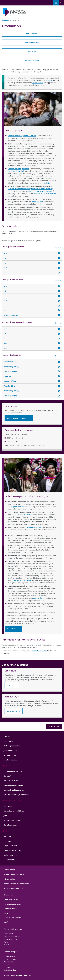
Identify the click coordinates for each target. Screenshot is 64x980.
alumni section (38, 83)
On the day (32, 51)
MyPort (49, 80)
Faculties (7, 841)
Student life (6, 20)
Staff (6, 922)
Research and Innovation (14, 790)
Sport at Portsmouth (12, 918)
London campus (10, 760)
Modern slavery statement (15, 874)
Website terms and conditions (16, 884)
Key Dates (8, 806)
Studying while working (13, 785)
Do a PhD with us (11, 781)
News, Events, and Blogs (14, 811)
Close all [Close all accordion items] (58, 247)
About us (7, 836)
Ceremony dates (32, 42)
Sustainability (9, 860)
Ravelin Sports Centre (22, 514)
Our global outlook (12, 825)
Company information (13, 850)
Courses (7, 736)
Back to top (54, 726)
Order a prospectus (12, 746)
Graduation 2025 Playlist (17, 418)
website (47, 183)
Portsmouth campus (12, 904)
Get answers (12, 711)
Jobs (5, 815)
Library (6, 913)
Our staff (7, 776)
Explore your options (20, 506)
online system (37, 202)
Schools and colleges (12, 820)
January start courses (13, 750)
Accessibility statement (14, 888)
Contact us (8, 895)
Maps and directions (12, 846)
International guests (32, 60)
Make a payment (10, 855)
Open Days (8, 741)
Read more (12, 629)
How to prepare (32, 34)
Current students (11, 899)
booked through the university (40, 191)
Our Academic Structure (14, 771)
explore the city (39, 598)
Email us (10, 685)
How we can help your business (17, 795)
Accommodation (11, 755)
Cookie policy (9, 870)
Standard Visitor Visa (39, 651)
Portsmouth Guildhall (16, 171)
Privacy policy (9, 879)
